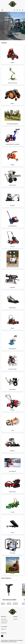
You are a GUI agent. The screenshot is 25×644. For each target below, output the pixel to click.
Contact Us (15, 619)
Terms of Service (4, 621)
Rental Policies (4, 623)
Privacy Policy (4, 619)
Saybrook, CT (4, 629)
